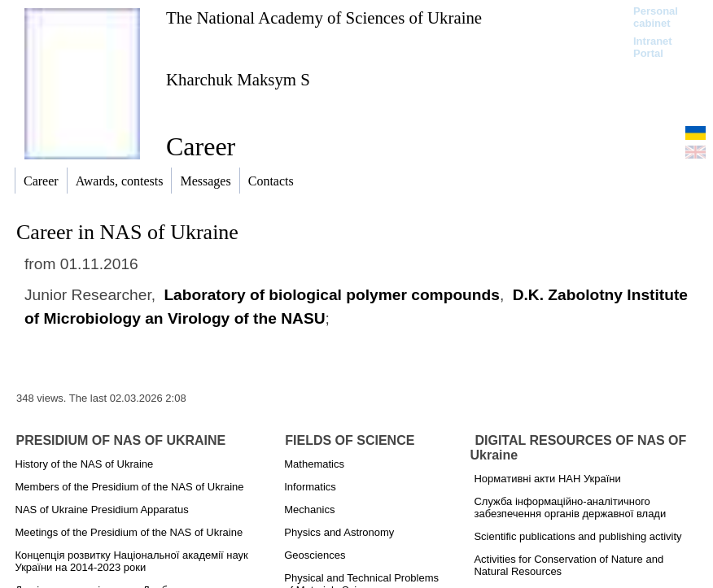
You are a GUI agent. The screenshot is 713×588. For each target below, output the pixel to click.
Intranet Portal (653, 47)
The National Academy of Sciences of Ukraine (324, 17)
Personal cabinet (656, 17)
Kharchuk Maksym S (238, 79)
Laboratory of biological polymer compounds (332, 295)
